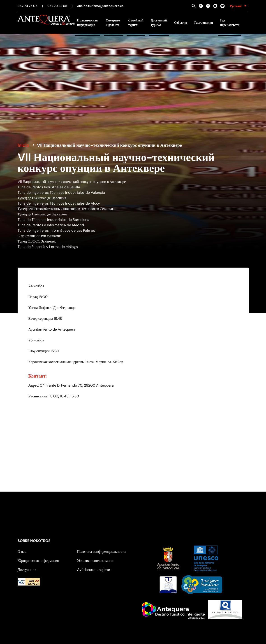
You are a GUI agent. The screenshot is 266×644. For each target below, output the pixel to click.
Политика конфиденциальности (102, 552)
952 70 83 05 (57, 6)
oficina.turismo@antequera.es (100, 6)
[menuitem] (238, 6)
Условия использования (95, 561)
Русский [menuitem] (236, 6)
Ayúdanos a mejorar (94, 570)
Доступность (28, 570)
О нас (22, 552)
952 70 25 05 (28, 6)
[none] (238, 6)
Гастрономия (204, 23)
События (181, 23)
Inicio (23, 145)
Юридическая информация (38, 561)
